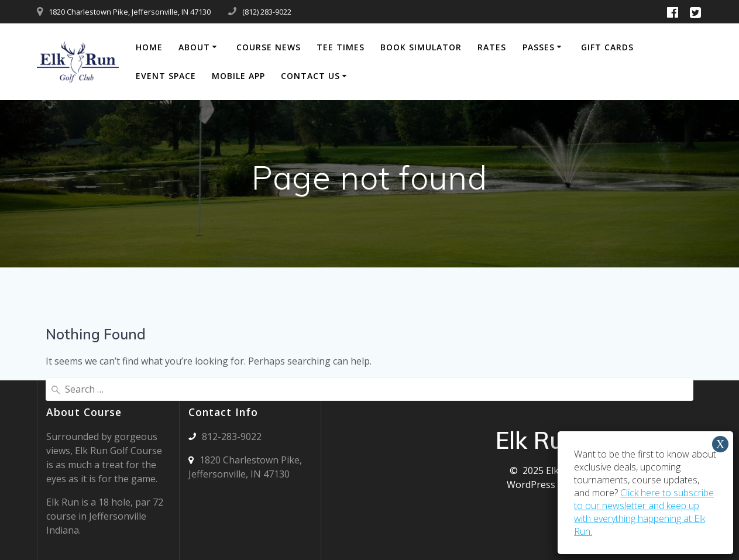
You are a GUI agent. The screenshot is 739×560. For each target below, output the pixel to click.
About (194, 47)
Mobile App (238, 76)
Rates (492, 47)
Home (149, 47)
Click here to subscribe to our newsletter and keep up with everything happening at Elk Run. (644, 512)
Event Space (166, 76)
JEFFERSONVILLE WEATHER (392, 448)
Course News (269, 47)
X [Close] (720, 444)
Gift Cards (607, 47)
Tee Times (341, 47)
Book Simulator (421, 47)
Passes (539, 47)
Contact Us (310, 76)
